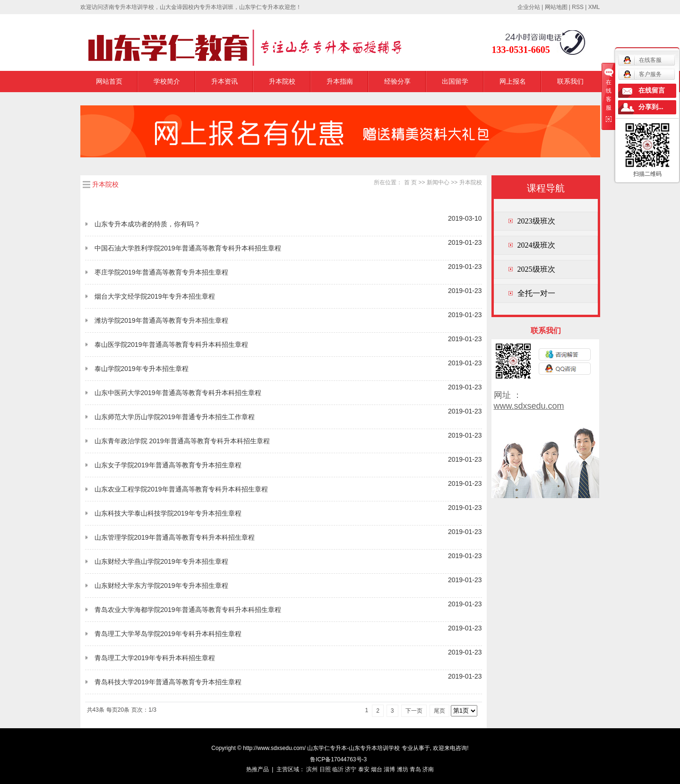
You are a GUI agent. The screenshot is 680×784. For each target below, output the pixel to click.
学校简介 (167, 81)
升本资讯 (224, 81)
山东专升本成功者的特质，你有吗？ (147, 224)
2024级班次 (536, 245)
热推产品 (258, 769)
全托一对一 (536, 293)
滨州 (312, 769)
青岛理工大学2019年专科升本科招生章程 (155, 658)
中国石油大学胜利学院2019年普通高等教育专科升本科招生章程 (188, 248)
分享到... (651, 107)
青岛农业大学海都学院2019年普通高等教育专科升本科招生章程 (188, 610)
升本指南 (340, 81)
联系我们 (570, 81)
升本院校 (282, 81)
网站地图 (556, 7)
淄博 (389, 769)
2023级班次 (536, 221)
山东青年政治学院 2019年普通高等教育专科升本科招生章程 (182, 441)
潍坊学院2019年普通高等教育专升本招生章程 (161, 320)
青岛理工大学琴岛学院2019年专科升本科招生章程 (168, 634)
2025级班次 (536, 269)
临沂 (338, 769)
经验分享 (397, 81)
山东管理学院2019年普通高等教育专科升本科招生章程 (175, 537)
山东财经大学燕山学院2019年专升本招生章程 (161, 561)
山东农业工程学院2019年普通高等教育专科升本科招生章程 (181, 489)
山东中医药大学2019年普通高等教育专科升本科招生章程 (178, 393)
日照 (325, 769)
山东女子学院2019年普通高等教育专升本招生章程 (168, 465)
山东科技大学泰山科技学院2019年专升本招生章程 (168, 513)
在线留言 (652, 90)
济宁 (351, 769)
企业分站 (529, 7)
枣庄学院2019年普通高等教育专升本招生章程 (161, 272)
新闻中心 (438, 182)
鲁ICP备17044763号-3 (338, 759)
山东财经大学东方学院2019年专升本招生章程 (161, 586)
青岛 (415, 769)
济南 (428, 769)
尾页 (439, 711)
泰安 (364, 769)
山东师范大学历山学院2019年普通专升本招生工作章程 (175, 417)
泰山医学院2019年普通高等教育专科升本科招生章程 (171, 345)
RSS (578, 7)
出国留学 (455, 81)
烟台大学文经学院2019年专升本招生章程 (155, 296)
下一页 (414, 711)
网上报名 (513, 81)
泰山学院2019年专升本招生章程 (142, 369)
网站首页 (109, 81)
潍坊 (403, 769)
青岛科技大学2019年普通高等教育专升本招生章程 (168, 682)
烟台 (377, 769)
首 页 (410, 182)
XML (594, 7)
